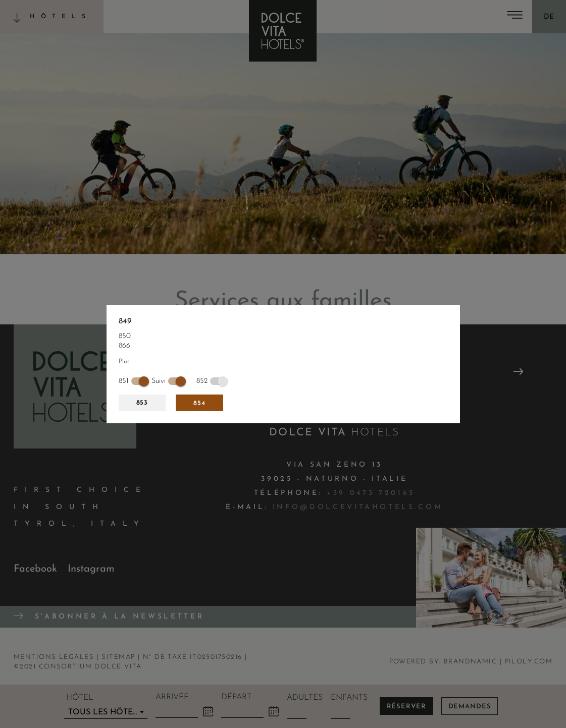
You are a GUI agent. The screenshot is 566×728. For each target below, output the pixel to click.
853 (142, 403)
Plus (124, 361)
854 (199, 403)
